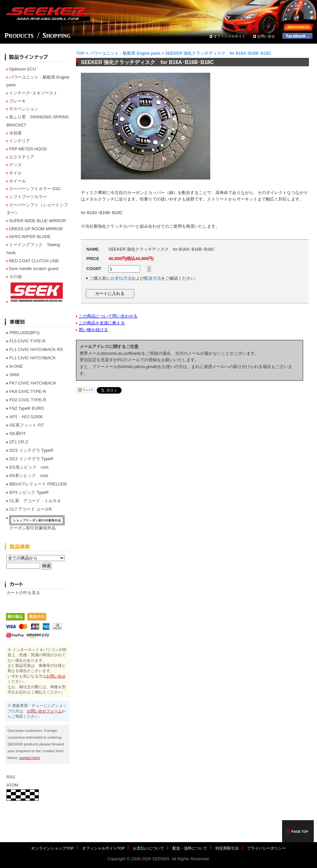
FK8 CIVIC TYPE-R (28, 391)
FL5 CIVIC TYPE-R (27, 341)
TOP (80, 53)
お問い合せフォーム (44, 711)
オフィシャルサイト (230, 36)
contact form (29, 758)
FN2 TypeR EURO (27, 408)
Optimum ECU (23, 69)
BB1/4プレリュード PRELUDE (38, 484)
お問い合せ (266, 36)
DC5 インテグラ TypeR (31, 450)
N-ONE (16, 366)
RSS (11, 777)
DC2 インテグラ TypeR (31, 459)
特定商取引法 (227, 848)
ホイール (17, 181)
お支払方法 (121, 278)
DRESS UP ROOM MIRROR (36, 229)
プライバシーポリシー (267, 848)
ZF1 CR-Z (19, 442)
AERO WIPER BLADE (30, 237)
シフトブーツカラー (28, 197)
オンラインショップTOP (52, 848)
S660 (14, 375)
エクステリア (22, 157)
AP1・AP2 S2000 (26, 417)
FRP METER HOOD (28, 149)
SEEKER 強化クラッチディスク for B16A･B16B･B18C (218, 53)
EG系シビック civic (29, 467)
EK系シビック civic (29, 476)
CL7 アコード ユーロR (31, 509)
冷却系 (15, 133)
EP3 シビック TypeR (29, 492)
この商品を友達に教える (102, 323)
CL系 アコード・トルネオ (35, 501)
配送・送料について (190, 848)
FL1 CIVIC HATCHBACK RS (36, 349)
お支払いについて (148, 848)
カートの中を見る (23, 593)
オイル (15, 173)
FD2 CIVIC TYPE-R (28, 400)
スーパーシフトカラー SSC (35, 189)
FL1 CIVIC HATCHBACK (33, 358)
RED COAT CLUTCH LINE (34, 261)
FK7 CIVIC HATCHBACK (33, 383)
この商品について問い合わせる (108, 316)
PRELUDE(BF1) (25, 333)
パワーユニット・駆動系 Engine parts (125, 53)
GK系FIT (18, 434)
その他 (15, 277)
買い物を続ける (93, 330)
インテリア (20, 141)
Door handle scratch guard (34, 269)
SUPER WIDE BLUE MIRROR (38, 221)
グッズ (15, 165)
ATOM (12, 785)
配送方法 (153, 278)
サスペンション (24, 109)
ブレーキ (17, 101)
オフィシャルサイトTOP (104, 848)
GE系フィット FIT (27, 425)
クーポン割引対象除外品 (33, 528)
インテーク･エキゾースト (33, 93)
